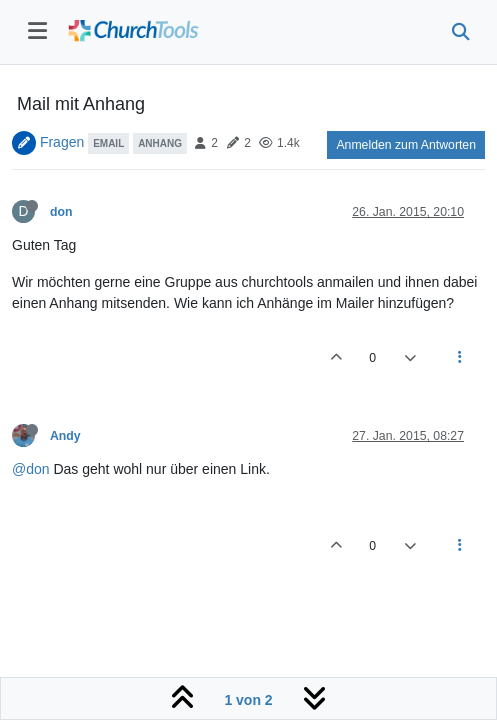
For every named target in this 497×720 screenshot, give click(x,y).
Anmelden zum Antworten (406, 145)
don (61, 212)
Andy (65, 436)
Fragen (62, 142)
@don (31, 469)
